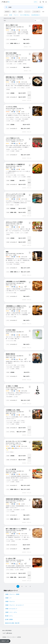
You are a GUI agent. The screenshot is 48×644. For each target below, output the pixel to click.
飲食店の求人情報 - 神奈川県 (12, 623)
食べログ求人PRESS (7, 631)
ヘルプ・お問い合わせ (7, 633)
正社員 (11, 15)
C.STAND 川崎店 (11, 330)
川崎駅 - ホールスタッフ (11, 609)
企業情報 (19, 637)
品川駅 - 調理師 (9, 619)
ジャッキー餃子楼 (11, 469)
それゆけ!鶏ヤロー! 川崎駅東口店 (15, 164)
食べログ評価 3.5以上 (25, 15)
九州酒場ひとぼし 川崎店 (13, 410)
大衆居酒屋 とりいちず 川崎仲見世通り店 (18, 282)
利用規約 (4, 637)
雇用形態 (7, 12)
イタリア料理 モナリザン (13, 138)
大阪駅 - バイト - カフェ (11, 612)
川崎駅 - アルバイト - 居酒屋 (12, 594)
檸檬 (7, 252)
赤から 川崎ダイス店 (12, 25)
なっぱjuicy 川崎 (11, 558)
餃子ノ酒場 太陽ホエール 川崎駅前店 (16, 529)
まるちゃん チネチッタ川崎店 (14, 222)
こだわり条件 (36, 12)
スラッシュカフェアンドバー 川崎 (15, 194)
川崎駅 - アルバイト (10, 601)
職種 (14, 12)
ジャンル (27, 12)
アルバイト (16, 15)
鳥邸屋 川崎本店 (10, 354)
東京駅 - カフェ (9, 616)
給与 (20, 12)
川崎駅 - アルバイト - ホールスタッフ (14, 605)
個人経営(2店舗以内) (36, 15)
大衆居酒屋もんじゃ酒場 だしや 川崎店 (17, 306)
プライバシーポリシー (12, 637)
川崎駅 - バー (8, 598)
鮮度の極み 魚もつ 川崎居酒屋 (14, 77)
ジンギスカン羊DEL (12, 107)
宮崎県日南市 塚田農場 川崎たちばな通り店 (18, 499)
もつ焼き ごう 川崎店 (12, 386)
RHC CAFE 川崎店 (11, 53)
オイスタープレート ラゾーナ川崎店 (16, 441)
